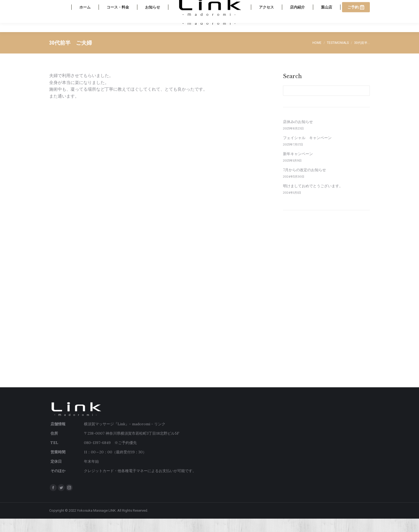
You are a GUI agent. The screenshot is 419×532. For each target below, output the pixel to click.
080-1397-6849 (326, 7)
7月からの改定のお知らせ (304, 183)
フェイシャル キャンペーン (307, 151)
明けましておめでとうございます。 (313, 199)
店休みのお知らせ (298, 135)
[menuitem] (85, 29)
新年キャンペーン (298, 167)
